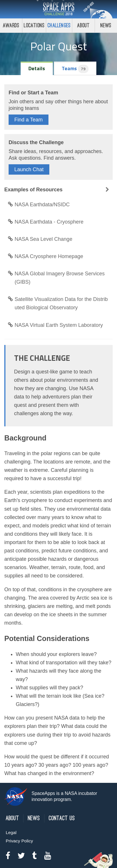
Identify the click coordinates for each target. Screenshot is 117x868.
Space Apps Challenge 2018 (58, 9)
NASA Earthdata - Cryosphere (46, 222)
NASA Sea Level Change (40, 239)
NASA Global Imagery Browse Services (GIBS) (56, 278)
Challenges (59, 25)
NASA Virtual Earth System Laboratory (55, 325)
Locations (34, 25)
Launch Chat (29, 169)
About (83, 25)
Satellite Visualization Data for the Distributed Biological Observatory (58, 303)
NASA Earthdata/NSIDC (39, 205)
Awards (11, 25)
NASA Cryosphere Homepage (45, 256)
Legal (11, 832)
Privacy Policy (19, 841)
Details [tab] (37, 68)
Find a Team (29, 120)
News (106, 25)
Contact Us (62, 818)
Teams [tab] (75, 69)
